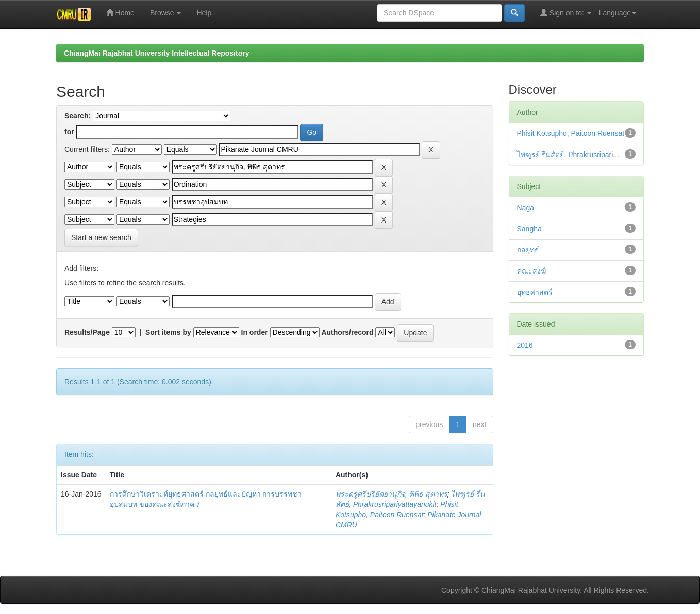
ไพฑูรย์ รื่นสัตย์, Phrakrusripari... (568, 155)
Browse (166, 13)
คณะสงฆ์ (531, 271)
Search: (78, 116)
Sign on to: (566, 13)
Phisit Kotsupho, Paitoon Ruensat (571, 133)
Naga (526, 208)
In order (255, 332)
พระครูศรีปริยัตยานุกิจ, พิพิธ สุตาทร (391, 494)
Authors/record (347, 332)
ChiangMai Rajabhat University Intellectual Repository (156, 53)
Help (204, 13)
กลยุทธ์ (528, 250)
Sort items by (168, 332)
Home (120, 13)
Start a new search (101, 237)
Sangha (529, 229)
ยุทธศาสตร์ (535, 292)
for (69, 132)
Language (618, 13)
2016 (525, 345)
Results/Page (87, 332)
